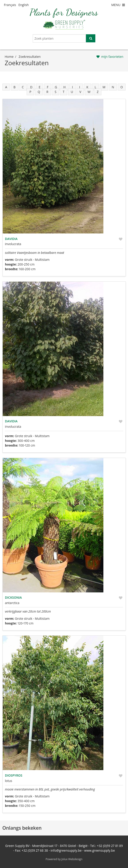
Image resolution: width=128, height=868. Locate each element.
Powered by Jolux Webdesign (64, 859)
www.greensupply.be (99, 850)
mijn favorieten (112, 57)
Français (10, 5)
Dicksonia (13, 597)
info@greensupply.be (66, 850)
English (23, 5)
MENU (118, 5)
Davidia (11, 239)
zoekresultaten (30, 57)
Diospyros (14, 775)
